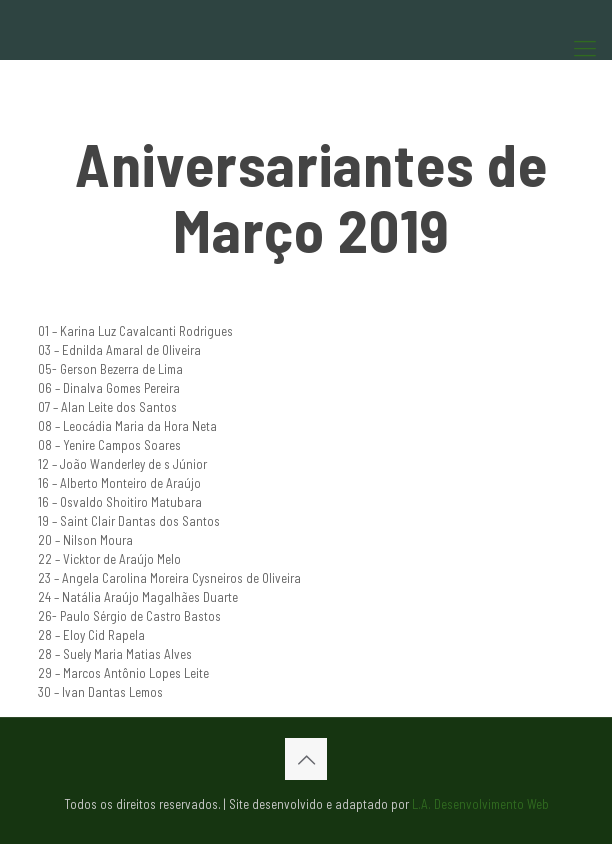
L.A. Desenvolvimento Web (480, 804)
